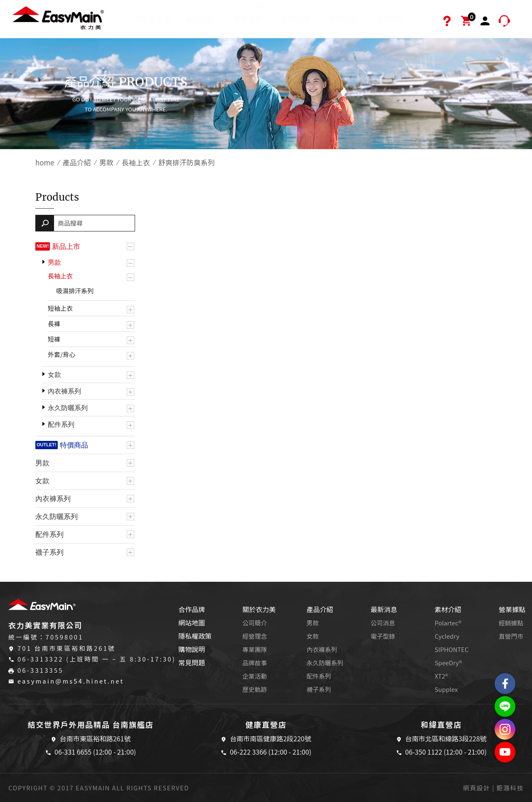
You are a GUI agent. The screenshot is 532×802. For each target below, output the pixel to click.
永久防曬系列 (68, 408)
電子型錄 (383, 636)
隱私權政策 (195, 636)
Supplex (446, 689)
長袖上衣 (136, 162)
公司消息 (383, 623)
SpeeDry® (448, 663)
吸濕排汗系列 (75, 291)
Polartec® (448, 623)
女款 (54, 375)
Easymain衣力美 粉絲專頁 (505, 684)
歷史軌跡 (255, 689)
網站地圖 (192, 622)
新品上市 (66, 246)
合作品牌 (295, 19)
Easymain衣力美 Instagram (505, 729)
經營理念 (255, 636)
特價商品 (74, 445)
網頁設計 (477, 788)
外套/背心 (62, 354)
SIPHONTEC (452, 649)
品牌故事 (255, 663)
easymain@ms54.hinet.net (71, 681)
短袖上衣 (60, 308)
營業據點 (389, 19)
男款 (106, 162)
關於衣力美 (153, 19)
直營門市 (511, 636)
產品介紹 (200, 19)
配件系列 (61, 424)
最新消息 (251, 13)
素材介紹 (342, 19)
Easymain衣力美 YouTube (505, 752)
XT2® (441, 676)
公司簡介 (255, 623)
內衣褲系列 (64, 391)
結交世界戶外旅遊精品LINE (505, 706)
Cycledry (447, 636)
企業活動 (255, 676)
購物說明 (192, 649)
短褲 (54, 339)
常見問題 (192, 662)
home (45, 162)
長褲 (54, 324)
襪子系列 (49, 552)
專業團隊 (255, 649)
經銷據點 (511, 623)
